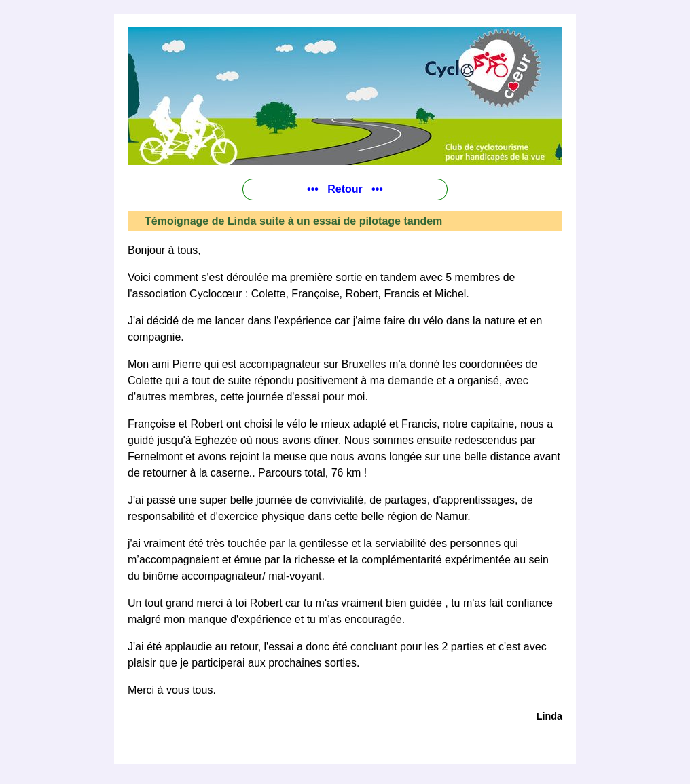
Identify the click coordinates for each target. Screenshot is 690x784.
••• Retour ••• (345, 189)
